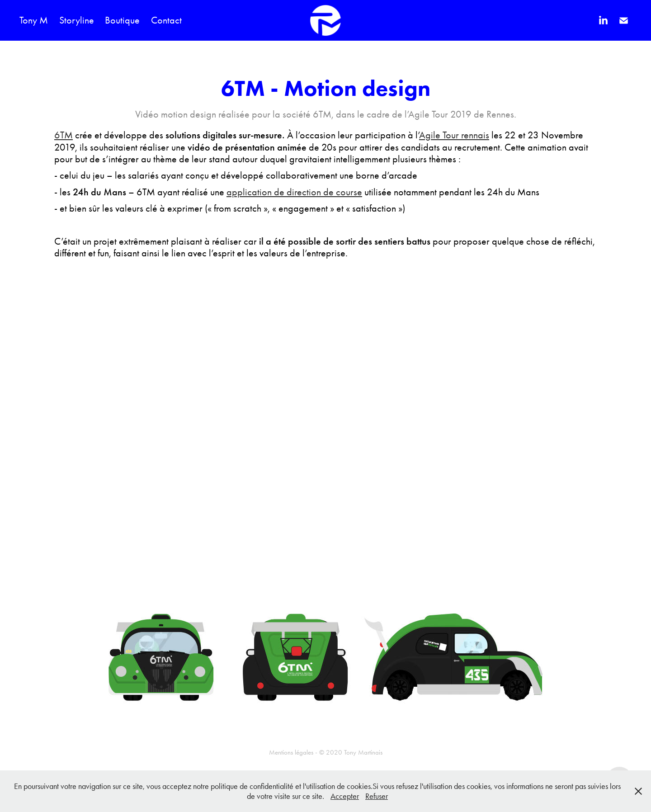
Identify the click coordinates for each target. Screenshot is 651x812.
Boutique (122, 20)
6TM (64, 135)
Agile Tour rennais (454, 135)
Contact (166, 20)
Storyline (77, 20)
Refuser (377, 796)
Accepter (345, 796)
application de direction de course (294, 192)
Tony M (34, 20)
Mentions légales (291, 752)
